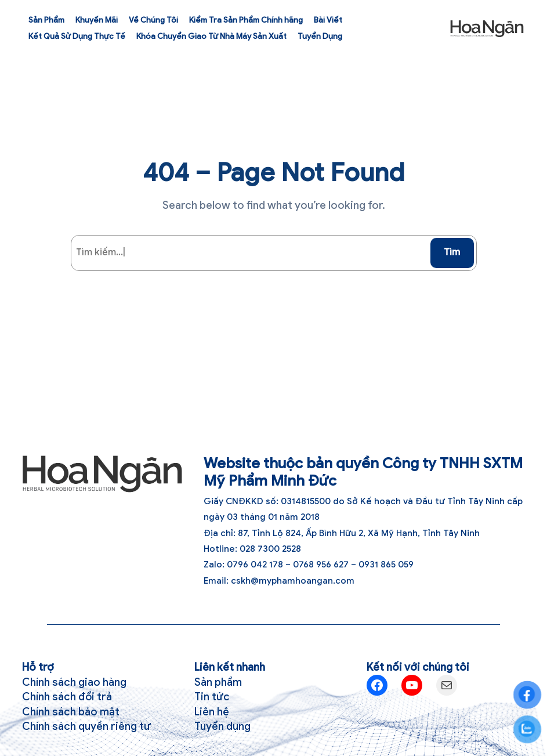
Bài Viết (328, 20)
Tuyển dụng (222, 726)
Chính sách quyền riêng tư (86, 726)
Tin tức (212, 697)
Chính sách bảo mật (71, 712)
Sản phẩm (218, 682)
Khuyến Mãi (97, 20)
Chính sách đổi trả (67, 697)
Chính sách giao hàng (74, 682)
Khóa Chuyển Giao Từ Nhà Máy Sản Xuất (211, 36)
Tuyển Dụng (320, 36)
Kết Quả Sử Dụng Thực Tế (77, 36)
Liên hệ (212, 712)
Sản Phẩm (46, 20)
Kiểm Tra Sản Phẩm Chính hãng (246, 20)
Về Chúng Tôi (153, 20)
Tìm (452, 252)
